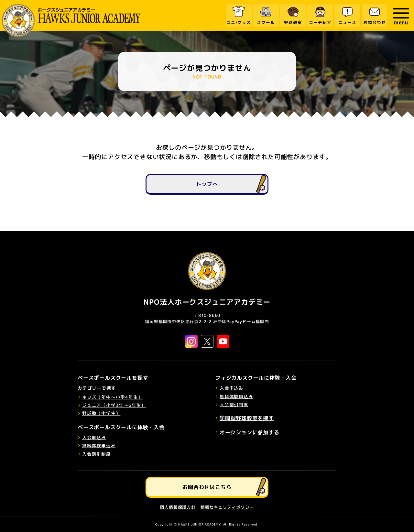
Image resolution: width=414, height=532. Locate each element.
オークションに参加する (250, 432)
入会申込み (94, 437)
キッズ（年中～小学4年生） (112, 397)
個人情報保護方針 (178, 507)
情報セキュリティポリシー (227, 507)
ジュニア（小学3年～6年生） (114, 405)
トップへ (207, 184)
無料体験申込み (99, 445)
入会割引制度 (97, 454)
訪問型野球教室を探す (247, 418)
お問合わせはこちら (207, 487)
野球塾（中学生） (101, 413)
